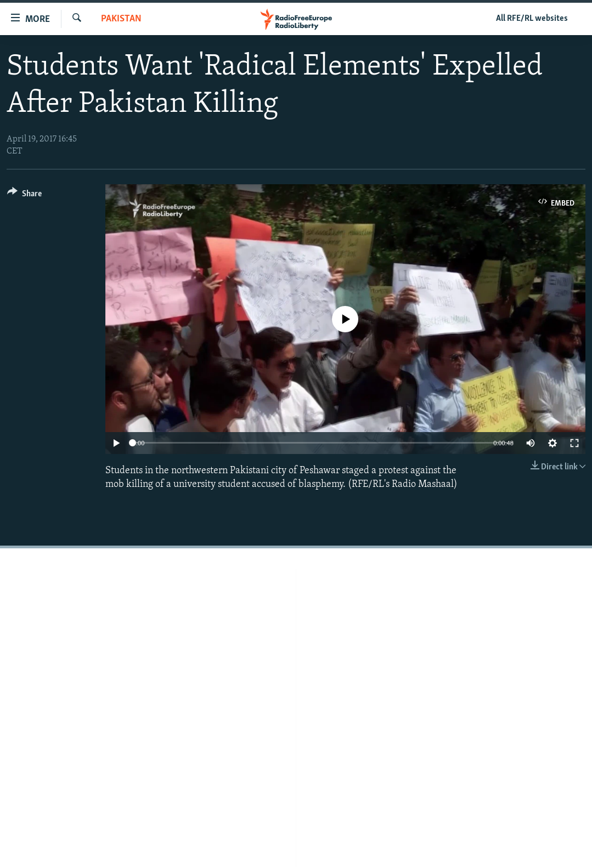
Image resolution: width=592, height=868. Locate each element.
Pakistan (121, 19)
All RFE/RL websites (532, 19)
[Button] (24, 195)
